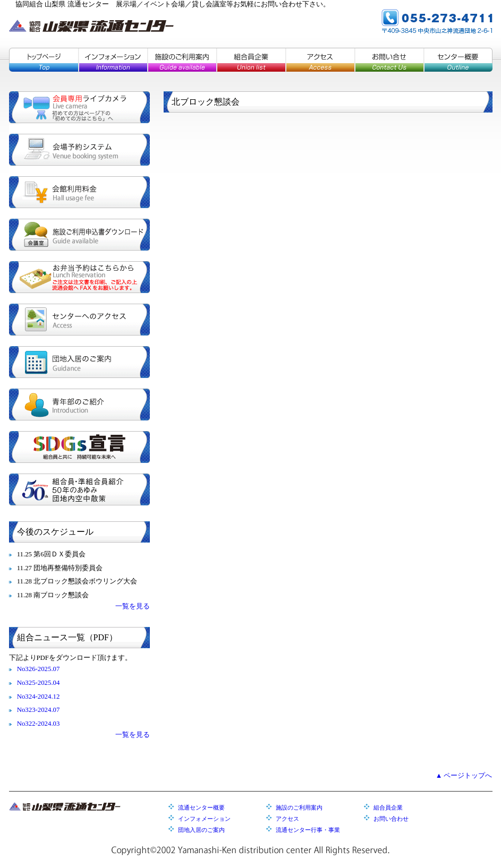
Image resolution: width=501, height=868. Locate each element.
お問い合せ (389, 60)
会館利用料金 (79, 192)
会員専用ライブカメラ (79, 107)
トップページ (44, 60)
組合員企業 (251, 60)
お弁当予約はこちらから (79, 277)
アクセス (320, 60)
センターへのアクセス (79, 320)
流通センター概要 (201, 807)
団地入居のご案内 (79, 362)
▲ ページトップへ (464, 776)
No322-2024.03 (39, 724)
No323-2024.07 (39, 710)
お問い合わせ (391, 819)
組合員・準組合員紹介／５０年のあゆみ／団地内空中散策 (79, 489)
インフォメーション (113, 60)
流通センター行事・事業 (308, 830)
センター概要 (458, 60)
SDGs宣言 (79, 447)
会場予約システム (79, 150)
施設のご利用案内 (182, 60)
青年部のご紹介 (79, 405)
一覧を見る (133, 606)
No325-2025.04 (39, 683)
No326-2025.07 (39, 669)
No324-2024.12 (39, 697)
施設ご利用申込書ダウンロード (79, 235)
